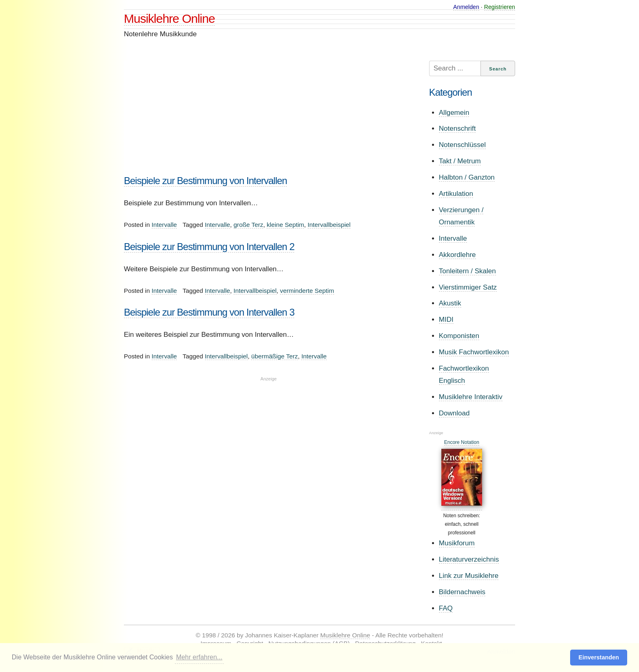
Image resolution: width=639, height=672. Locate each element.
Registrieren (500, 7)
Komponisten (459, 336)
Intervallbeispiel (329, 225)
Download (454, 413)
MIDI (446, 320)
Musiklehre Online (169, 19)
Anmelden (466, 7)
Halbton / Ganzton (467, 177)
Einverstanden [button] (599, 657)
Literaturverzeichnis (469, 559)
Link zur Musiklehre (469, 576)
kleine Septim (285, 225)
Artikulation (456, 194)
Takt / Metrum (460, 161)
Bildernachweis (462, 592)
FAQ (446, 608)
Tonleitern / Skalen (467, 271)
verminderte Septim (307, 291)
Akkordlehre (457, 255)
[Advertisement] (269, 118)
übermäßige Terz (274, 356)
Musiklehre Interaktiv (471, 397)
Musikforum (457, 543)
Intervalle (164, 225)
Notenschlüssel (462, 145)
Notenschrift (457, 128)
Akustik (450, 303)
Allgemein (454, 113)
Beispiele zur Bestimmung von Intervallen (205, 181)
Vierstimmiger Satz (468, 287)
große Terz (248, 225)
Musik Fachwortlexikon (474, 352)
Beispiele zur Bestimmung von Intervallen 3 (209, 312)
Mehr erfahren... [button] (199, 657)
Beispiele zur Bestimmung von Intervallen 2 (209, 247)
